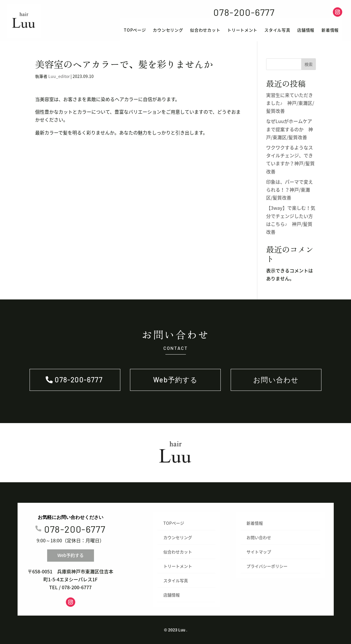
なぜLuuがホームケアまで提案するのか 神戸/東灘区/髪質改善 (290, 129)
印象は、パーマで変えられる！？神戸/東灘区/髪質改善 (290, 190)
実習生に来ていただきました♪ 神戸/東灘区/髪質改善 (290, 103)
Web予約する (304, 12)
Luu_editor (59, 76)
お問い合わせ (276, 380)
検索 (309, 64)
